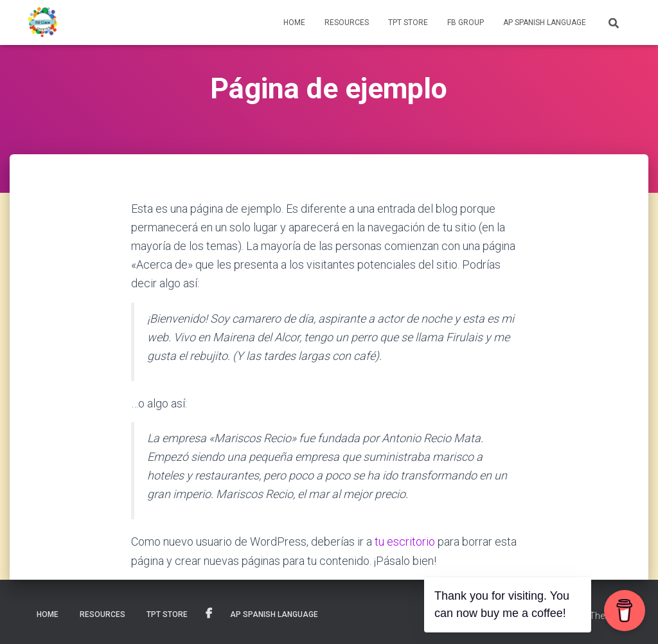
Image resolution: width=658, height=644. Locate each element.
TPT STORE (408, 22)
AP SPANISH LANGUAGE (545, 22)
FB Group (466, 22)
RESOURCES (347, 22)
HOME (294, 22)
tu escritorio (405, 541)
